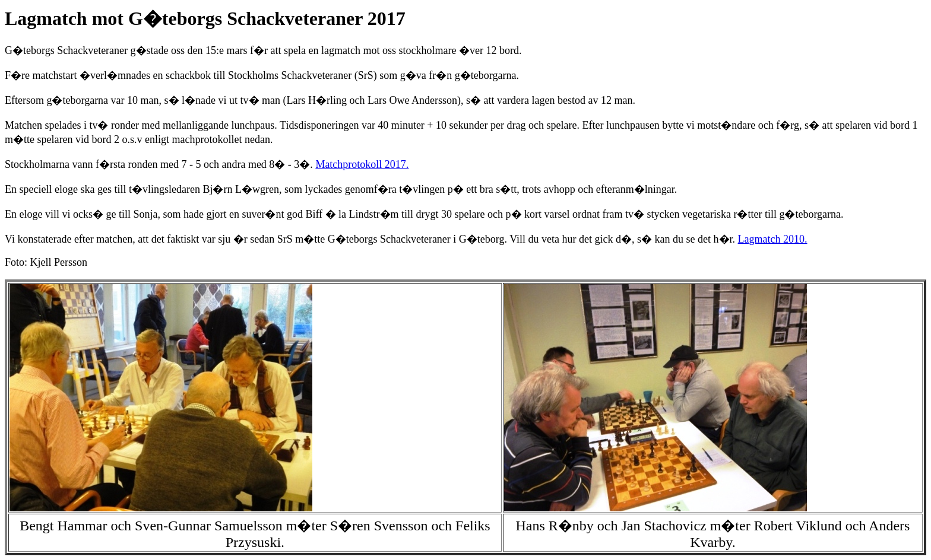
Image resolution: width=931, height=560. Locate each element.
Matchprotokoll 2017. (362, 164)
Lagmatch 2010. (773, 239)
